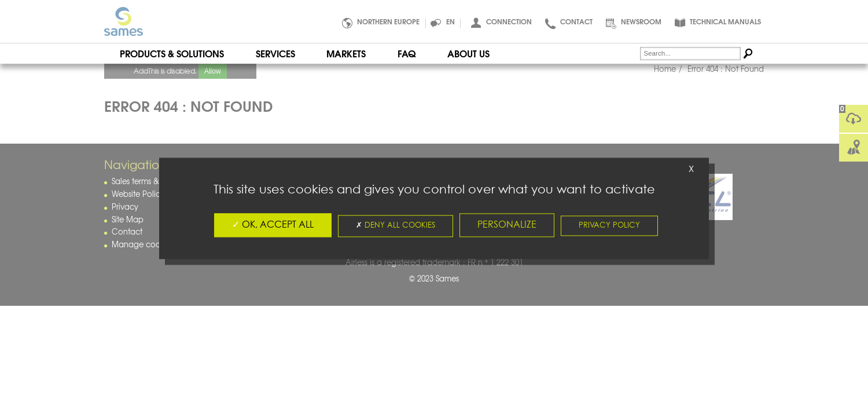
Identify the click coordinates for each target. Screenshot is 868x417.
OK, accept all (273, 225)
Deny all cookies (396, 226)
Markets (346, 53)
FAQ (407, 53)
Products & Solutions (172, 53)
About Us (468, 53)
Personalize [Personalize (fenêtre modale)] (507, 225)
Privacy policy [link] (609, 226)
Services (275, 53)
